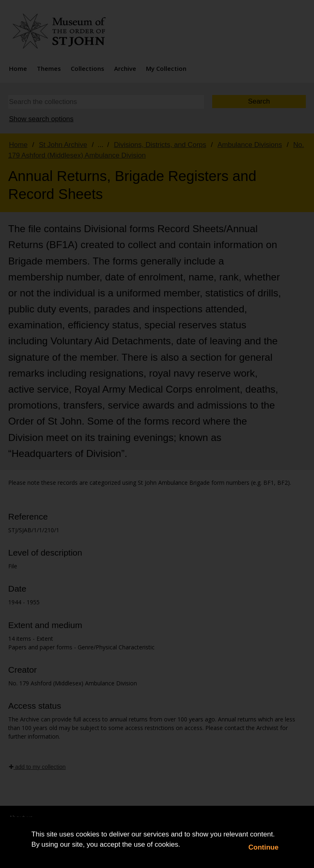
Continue (264, 847)
